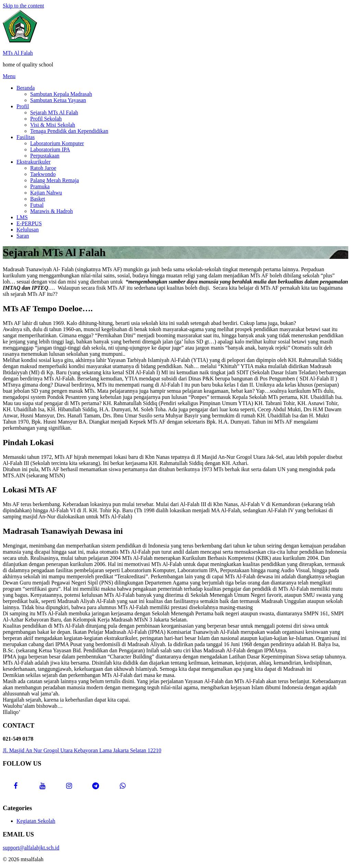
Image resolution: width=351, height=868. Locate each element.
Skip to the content (23, 6)
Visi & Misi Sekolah (53, 125)
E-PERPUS (29, 223)
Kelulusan (28, 230)
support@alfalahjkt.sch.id (31, 848)
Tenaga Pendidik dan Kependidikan (69, 131)
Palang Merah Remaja (55, 180)
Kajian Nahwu (46, 193)
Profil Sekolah (46, 119)
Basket (38, 199)
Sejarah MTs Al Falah (54, 112)
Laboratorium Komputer (57, 143)
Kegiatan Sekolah (36, 821)
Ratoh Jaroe (43, 168)
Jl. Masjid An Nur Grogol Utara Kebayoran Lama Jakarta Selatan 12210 (82, 750)
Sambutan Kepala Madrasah (61, 94)
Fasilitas (26, 137)
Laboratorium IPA (50, 149)
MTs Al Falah (18, 53)
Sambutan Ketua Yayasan (58, 100)
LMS (22, 217)
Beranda (26, 88)
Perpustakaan (45, 156)
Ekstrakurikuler (34, 162)
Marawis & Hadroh (51, 211)
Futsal (37, 205)
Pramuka (40, 186)
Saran (23, 236)
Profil (23, 106)
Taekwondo (43, 174)
